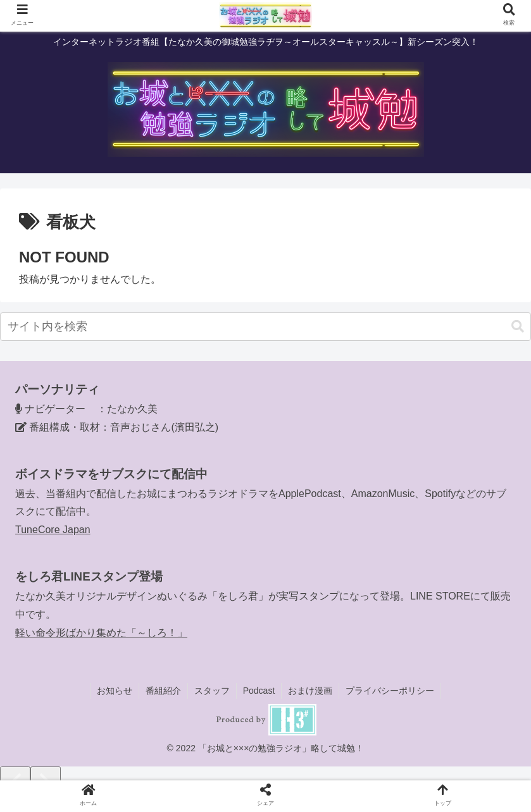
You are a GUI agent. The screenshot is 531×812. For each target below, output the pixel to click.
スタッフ (212, 691)
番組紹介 (163, 691)
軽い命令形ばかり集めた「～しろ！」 (101, 633)
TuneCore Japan (53, 530)
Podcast (259, 691)
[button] (518, 327)
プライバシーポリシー (390, 691)
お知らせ (115, 691)
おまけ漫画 (310, 691)
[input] (265, 327)
